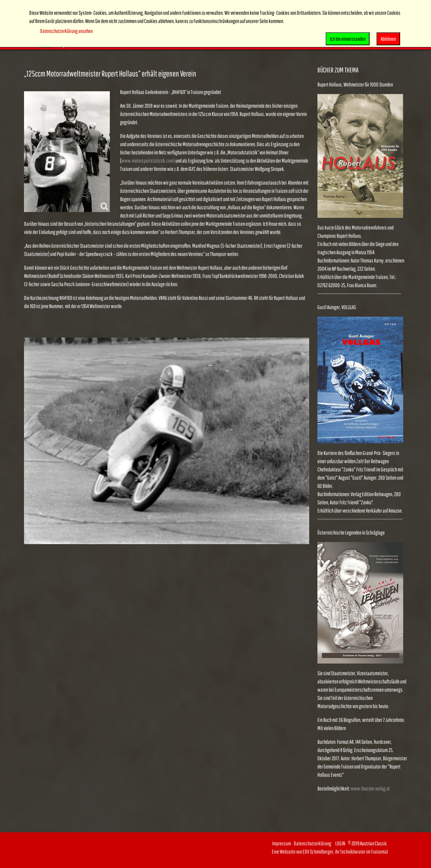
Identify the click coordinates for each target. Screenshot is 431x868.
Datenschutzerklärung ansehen (66, 31)
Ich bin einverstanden (348, 39)
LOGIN (340, 843)
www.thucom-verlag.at (370, 788)
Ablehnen (388, 39)
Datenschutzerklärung (314, 843)
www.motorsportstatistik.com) (148, 161)
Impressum (282, 843)
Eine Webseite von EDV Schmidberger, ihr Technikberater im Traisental (330, 852)
